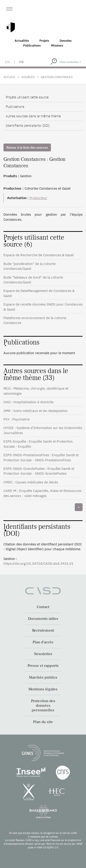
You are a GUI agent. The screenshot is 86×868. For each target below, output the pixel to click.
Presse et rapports (43, 666)
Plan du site (43, 722)
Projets (44, 41)
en (7, 62)
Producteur (38, 198)
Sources (28, 77)
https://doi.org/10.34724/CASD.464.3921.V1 (38, 563)
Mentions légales (43, 689)
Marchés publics (43, 677)
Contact (43, 607)
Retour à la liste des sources (27, 147)
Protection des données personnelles (43, 706)
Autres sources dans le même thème (33, 116)
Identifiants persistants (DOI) (28, 125)
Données (66, 41)
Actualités (22, 41)
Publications (32, 46)
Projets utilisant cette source (27, 97)
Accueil (10, 77)
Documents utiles (43, 619)
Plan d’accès (43, 642)
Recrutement (43, 630)
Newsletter (43, 654)
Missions (57, 46)
